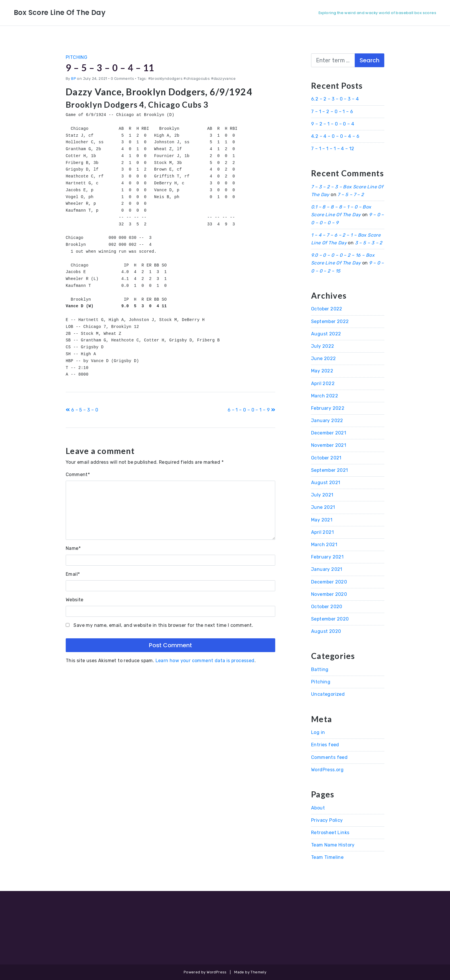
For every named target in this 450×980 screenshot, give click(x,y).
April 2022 (323, 383)
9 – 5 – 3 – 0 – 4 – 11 (111, 68)
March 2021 (324, 545)
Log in (318, 732)
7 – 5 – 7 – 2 (351, 195)
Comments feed (329, 757)
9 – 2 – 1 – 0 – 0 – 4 (333, 124)
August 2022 (326, 334)
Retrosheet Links (330, 833)
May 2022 (322, 371)
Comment (78, 474)
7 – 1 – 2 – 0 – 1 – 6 (332, 112)
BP (74, 79)
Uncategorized (328, 694)
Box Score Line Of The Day (60, 12)
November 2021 (329, 445)
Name (73, 548)
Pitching (76, 57)
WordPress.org (327, 770)
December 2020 (329, 582)
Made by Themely (250, 972)
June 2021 (323, 507)
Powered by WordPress (205, 972)
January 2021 (327, 569)
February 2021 (327, 557)
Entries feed (325, 745)
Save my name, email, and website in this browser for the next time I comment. (163, 625)
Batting (320, 669)
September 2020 (330, 619)
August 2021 (326, 483)
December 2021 (329, 433)
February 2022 (328, 408)
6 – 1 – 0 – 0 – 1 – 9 (251, 410)
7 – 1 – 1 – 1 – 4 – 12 (333, 149)
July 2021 (322, 495)
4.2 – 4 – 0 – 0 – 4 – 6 (335, 136)
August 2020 (326, 631)
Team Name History (333, 845)
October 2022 (327, 309)
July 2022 (323, 346)
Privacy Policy (327, 820)
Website (75, 600)
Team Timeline (327, 857)
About (318, 808)
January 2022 (327, 421)
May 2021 (322, 520)
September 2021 (330, 470)
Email (73, 574)
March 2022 (325, 396)
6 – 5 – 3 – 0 (82, 410)
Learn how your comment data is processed (205, 661)
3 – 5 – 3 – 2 (369, 243)
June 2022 (324, 358)
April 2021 (322, 532)
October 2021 (326, 458)
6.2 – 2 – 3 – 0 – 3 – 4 (335, 99)
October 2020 (327, 607)
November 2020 (329, 594)
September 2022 (330, 321)
